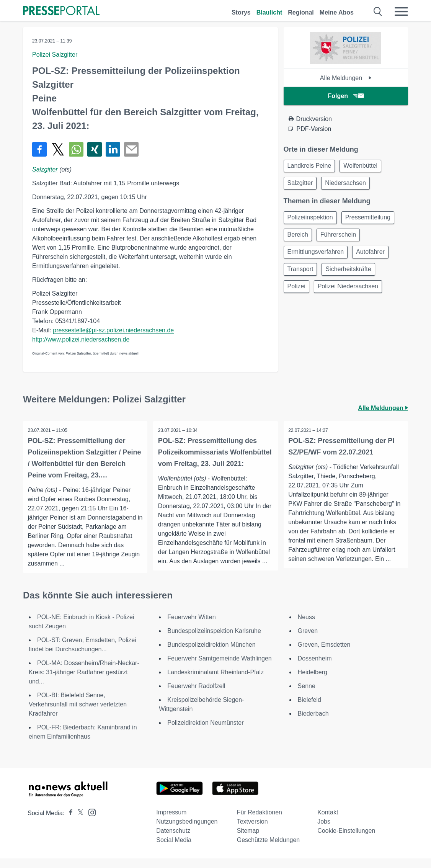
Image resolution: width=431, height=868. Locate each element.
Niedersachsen (349, 185)
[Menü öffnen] (401, 11)
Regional (301, 12)
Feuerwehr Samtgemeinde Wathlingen (219, 668)
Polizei (298, 294)
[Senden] (131, 149)
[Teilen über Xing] (95, 149)
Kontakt (328, 822)
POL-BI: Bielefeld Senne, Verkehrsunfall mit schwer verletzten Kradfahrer (78, 714)
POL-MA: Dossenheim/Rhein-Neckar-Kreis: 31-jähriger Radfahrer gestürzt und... (84, 682)
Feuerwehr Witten (191, 627)
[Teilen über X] (58, 149)
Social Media (174, 849)
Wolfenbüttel (364, 166)
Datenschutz (173, 840)
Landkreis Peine (311, 166)
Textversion (252, 831)
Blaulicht (269, 12)
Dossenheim (315, 668)
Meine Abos (337, 12)
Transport (302, 275)
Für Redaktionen (260, 822)
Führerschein (342, 239)
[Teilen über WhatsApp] (76, 149)
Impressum (171, 822)
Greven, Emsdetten (324, 654)
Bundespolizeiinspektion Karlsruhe (214, 640)
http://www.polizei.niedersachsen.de (81, 339)
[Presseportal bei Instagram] (90, 821)
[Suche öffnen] (378, 11)
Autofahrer (374, 257)
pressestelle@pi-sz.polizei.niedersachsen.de (113, 330)
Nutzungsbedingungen (187, 831)
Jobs (324, 831)
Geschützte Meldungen (269, 849)
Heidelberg (313, 682)
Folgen (346, 96)
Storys (241, 12)
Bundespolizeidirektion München (211, 654)
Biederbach (313, 723)
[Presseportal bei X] (78, 823)
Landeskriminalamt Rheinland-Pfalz (215, 682)
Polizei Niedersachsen (351, 294)
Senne (307, 696)
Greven (308, 640)
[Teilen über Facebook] (39, 149)
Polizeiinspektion (311, 220)
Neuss (306, 627)
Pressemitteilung (371, 220)
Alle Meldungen (346, 78)
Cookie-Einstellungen (346, 840)
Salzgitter (45, 169)
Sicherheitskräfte (352, 275)
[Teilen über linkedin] (113, 149)
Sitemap (248, 840)
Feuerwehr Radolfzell (196, 696)
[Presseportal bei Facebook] (69, 823)
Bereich (299, 239)
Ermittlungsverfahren (317, 257)
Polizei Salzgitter (55, 55)
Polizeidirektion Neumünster (205, 732)
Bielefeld (309, 709)
